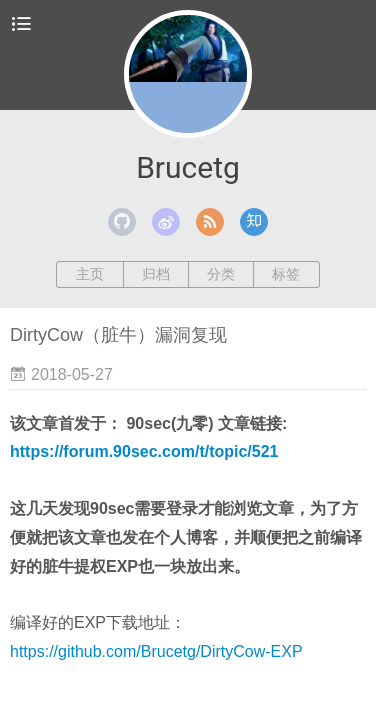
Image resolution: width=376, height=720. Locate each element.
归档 (156, 274)
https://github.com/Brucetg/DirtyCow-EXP (156, 651)
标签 (286, 274)
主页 (90, 274)
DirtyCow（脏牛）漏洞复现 (118, 335)
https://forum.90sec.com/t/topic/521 (144, 451)
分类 (221, 274)
